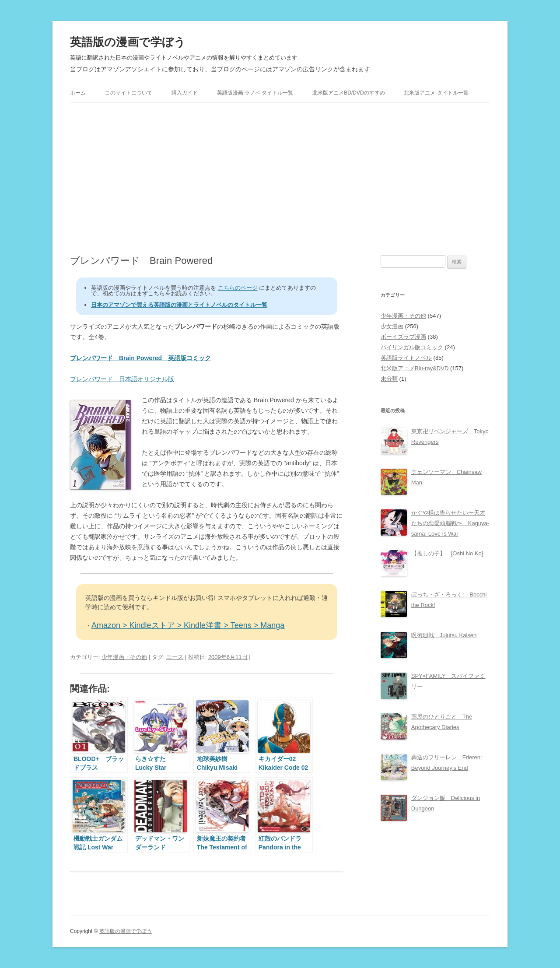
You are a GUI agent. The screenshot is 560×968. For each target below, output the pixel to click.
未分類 (389, 379)
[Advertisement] (280, 179)
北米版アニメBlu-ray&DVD (415, 368)
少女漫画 (392, 326)
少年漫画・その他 (124, 657)
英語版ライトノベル (406, 358)
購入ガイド (185, 93)
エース (175, 657)
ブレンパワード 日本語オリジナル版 (122, 379)
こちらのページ (238, 288)
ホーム (78, 93)
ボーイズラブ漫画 (403, 337)
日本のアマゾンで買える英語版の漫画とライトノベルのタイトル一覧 (179, 305)
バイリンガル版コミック (412, 347)
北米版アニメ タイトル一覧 (436, 93)
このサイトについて (129, 93)
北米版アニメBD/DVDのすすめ (348, 93)
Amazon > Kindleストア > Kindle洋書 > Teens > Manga (188, 625)
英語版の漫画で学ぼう (128, 42)
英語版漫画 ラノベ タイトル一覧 (255, 93)
